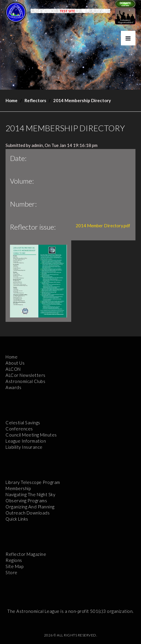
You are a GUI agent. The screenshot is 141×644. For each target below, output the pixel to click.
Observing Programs (26, 501)
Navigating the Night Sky (30, 494)
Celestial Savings (23, 423)
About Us (15, 363)
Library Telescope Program (33, 482)
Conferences (19, 429)
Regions (14, 560)
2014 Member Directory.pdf (103, 226)
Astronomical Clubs (25, 381)
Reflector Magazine (26, 554)
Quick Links (17, 519)
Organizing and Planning (30, 507)
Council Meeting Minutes (31, 435)
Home (12, 100)
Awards (13, 387)
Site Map (14, 566)
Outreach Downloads (28, 513)
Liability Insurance (24, 447)
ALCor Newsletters (26, 375)
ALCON (13, 369)
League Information (26, 441)
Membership (18, 488)
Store (12, 572)
